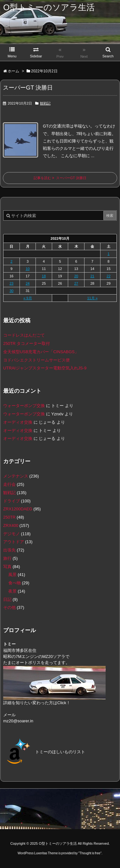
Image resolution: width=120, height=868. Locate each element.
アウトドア (14, 542)
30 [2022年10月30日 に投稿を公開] (12, 291)
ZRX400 (11, 525)
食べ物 (15, 583)
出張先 (9, 550)
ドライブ (12, 501)
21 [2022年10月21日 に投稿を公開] (92, 276)
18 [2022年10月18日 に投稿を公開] (44, 276)
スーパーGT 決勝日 (28, 88)
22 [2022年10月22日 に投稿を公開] (108, 276)
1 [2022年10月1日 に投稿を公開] (108, 254)
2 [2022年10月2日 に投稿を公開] (12, 261)
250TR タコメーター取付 (27, 343)
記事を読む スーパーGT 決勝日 (60, 178)
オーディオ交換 (18, 422)
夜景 (12, 591)
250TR (9, 517)
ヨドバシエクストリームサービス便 (36, 360)
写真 (7, 567)
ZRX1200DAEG (18, 509)
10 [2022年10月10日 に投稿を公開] (28, 269)
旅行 (7, 558)
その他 (9, 607)
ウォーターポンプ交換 (24, 406)
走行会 (9, 484)
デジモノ (12, 534)
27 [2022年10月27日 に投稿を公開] (76, 283)
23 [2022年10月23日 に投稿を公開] (12, 283)
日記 (7, 599)
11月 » (92, 298)
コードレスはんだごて (24, 335)
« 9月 (28, 298)
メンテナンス (16, 476)
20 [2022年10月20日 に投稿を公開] (76, 276)
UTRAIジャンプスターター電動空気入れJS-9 (45, 368)
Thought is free (90, 853)
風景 (12, 575)
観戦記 (45, 103)
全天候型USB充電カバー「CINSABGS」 (41, 352)
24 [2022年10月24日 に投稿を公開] (28, 283)
